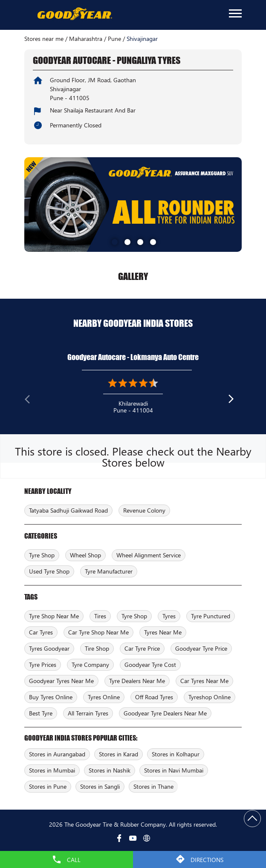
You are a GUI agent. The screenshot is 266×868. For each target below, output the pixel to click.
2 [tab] (127, 241)
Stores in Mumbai (52, 770)
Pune (114, 39)
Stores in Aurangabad (57, 754)
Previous (31, 401)
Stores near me (44, 39)
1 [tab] (114, 241)
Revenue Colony (144, 510)
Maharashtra (86, 39)
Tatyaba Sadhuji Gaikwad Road (68, 510)
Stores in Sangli (100, 786)
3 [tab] (139, 241)
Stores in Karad (119, 754)
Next (235, 401)
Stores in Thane (153, 786)
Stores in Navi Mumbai (174, 770)
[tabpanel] (133, 204)
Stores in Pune (48, 786)
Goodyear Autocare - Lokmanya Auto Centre (133, 357)
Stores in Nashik (110, 770)
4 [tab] (152, 241)
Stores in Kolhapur (176, 754)
